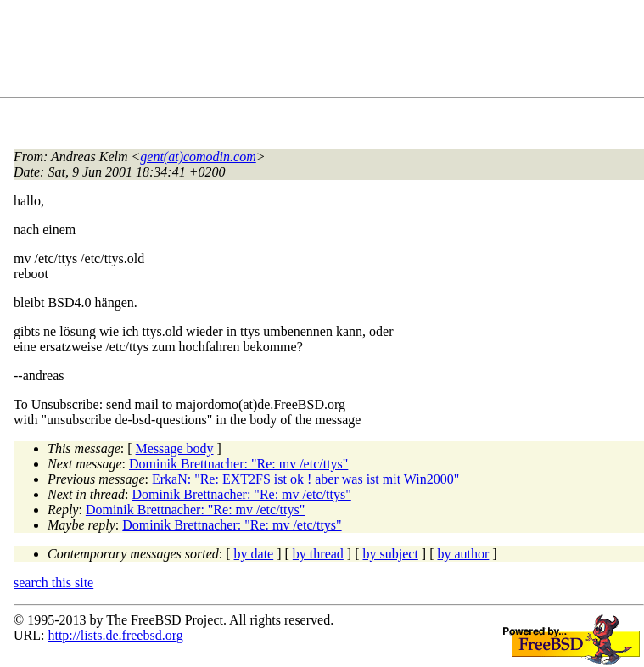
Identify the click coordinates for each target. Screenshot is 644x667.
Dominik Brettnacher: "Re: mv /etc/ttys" (238, 464)
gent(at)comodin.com (198, 157)
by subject (391, 554)
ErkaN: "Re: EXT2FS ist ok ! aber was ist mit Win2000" (305, 479)
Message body (175, 448)
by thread (318, 554)
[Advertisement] (322, 52)
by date (254, 554)
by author (463, 554)
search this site (53, 583)
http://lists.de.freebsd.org (115, 635)
